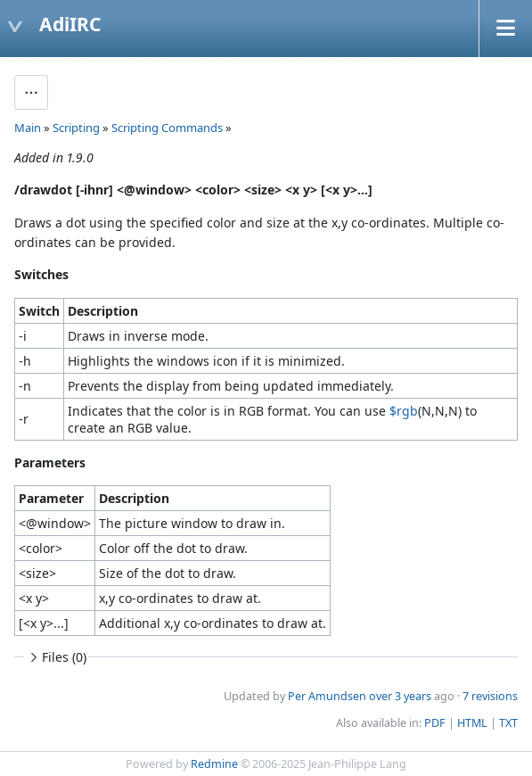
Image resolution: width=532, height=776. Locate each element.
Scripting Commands (167, 128)
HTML (472, 723)
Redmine (214, 764)
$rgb (404, 411)
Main (28, 128)
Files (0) (56, 657)
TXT (508, 723)
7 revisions (490, 696)
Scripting (76, 128)
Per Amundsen (327, 696)
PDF (435, 723)
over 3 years (400, 696)
